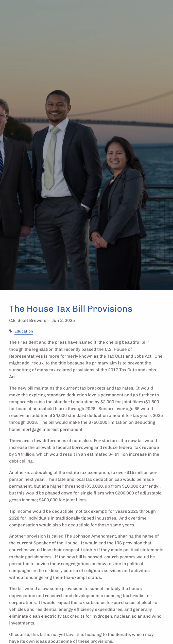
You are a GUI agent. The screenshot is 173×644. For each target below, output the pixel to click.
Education (24, 331)
